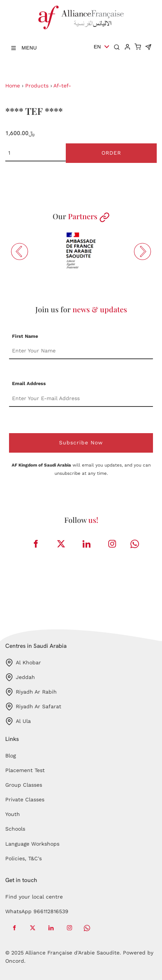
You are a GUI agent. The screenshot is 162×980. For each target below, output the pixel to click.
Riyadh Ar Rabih (31, 692)
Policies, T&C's (23, 858)
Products (37, 86)
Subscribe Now (81, 443)
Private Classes (25, 799)
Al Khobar (23, 663)
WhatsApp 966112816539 (37, 911)
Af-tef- (62, 86)
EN (98, 47)
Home (13, 86)
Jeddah (20, 677)
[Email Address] (81, 399)
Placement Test (25, 770)
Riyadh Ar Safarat (33, 707)
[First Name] (81, 351)
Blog (11, 756)
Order (111, 153)
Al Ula (18, 721)
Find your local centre (34, 897)
